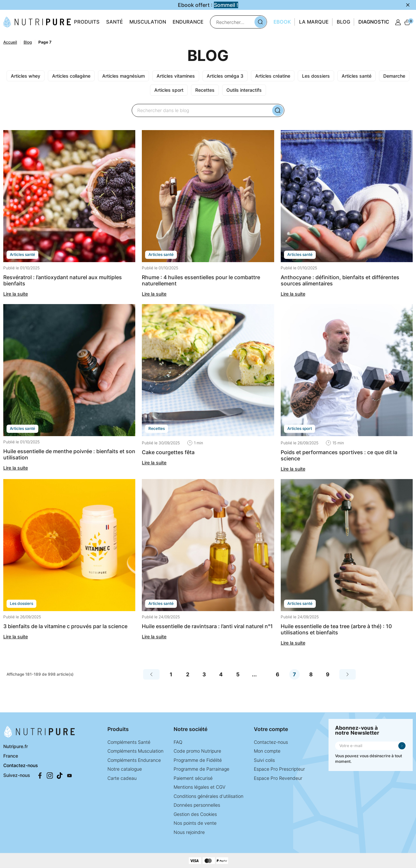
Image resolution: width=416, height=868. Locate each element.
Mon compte (267, 751)
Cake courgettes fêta (168, 452)
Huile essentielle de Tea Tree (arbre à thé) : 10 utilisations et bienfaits (336, 629)
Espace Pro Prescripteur (279, 769)
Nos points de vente (195, 823)
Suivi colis (264, 760)
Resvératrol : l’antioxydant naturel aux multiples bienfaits (63, 280)
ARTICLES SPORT (300, 428)
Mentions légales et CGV (199, 787)
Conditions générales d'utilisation (208, 796)
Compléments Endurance (134, 760)
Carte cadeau (122, 778)
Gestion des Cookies (195, 814)
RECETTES (157, 428)
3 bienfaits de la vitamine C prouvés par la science (65, 626)
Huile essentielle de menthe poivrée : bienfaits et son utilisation (69, 454)
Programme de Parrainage (201, 769)
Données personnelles (197, 805)
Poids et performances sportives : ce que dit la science (339, 455)
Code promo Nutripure (197, 751)
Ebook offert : (208, 5)
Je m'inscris (402, 746)
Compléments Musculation (135, 751)
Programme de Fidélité (198, 760)
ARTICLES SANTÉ (22, 254)
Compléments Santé (129, 742)
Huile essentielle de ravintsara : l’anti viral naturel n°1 (207, 626)
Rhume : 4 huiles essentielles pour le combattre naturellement (201, 280)
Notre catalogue (125, 769)
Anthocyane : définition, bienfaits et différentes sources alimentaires (340, 280)
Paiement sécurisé (193, 778)
